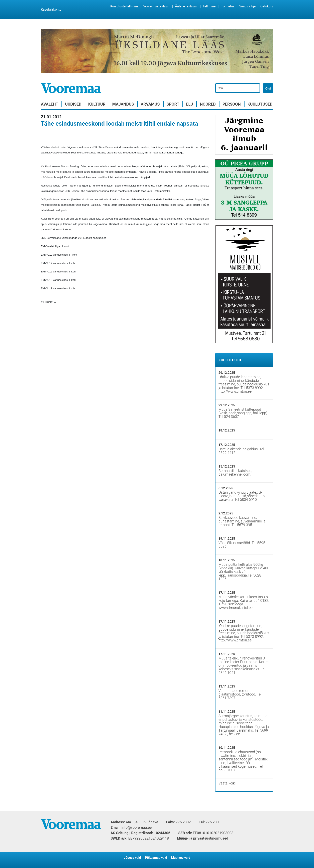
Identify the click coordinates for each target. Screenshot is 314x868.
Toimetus (228, 6)
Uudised (73, 104)
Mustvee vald (181, 858)
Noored (208, 104)
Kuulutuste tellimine (124, 6)
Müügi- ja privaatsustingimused (202, 838)
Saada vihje (247, 6)
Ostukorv (267, 6)
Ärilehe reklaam (186, 6)
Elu (190, 104)
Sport (173, 104)
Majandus (123, 104)
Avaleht (50, 104)
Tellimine (209, 6)
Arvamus (150, 104)
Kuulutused (260, 104)
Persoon (232, 104)
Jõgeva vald (132, 858)
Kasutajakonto (51, 10)
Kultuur (97, 104)
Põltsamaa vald (156, 858)
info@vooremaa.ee (136, 827)
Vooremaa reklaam (157, 6)
